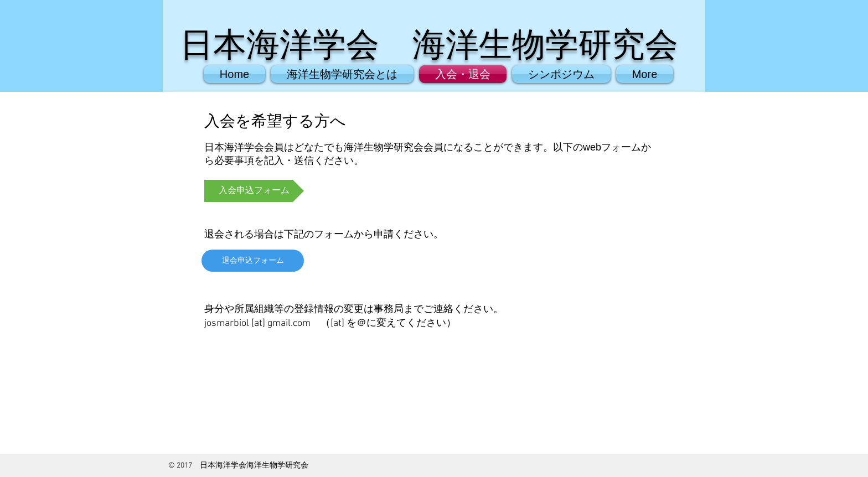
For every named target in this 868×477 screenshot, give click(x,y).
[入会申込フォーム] (254, 191)
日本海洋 (246, 45)
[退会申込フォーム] (253, 261)
